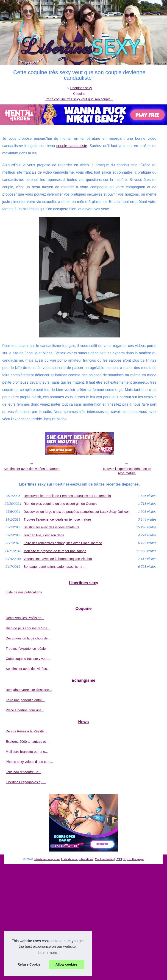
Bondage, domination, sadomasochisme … (55, 567)
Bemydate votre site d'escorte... (29, 690)
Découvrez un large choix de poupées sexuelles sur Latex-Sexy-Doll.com (77, 512)
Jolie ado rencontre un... (23, 772)
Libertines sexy (81, 88)
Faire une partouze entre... (25, 700)
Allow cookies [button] (67, 964)
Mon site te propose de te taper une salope (55, 551)
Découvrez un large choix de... (28, 638)
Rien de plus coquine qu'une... (28, 628)
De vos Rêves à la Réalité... (26, 731)
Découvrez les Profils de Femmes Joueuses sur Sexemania (67, 496)
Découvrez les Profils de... (25, 618)
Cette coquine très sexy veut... (28, 659)
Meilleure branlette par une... (27, 752)
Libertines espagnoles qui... (26, 782)
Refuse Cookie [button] (29, 964)
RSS (119, 859)
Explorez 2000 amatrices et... (27, 742)
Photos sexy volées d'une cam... (29, 762)
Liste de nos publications (24, 592)
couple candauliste (72, 146)
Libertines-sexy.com (47, 859)
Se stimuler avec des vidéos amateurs (32, 469)
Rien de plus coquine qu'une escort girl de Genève (61, 504)
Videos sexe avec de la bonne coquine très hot (58, 559)
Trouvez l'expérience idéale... (27, 649)
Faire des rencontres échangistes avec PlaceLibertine (63, 543)
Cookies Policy (105, 859)
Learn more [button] (48, 953)
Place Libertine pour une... (25, 710)
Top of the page (134, 859)
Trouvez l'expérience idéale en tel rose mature (127, 471)
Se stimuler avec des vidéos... (28, 669)
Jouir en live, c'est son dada (44, 535)
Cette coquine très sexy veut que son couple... (79, 99)
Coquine (79, 94)
